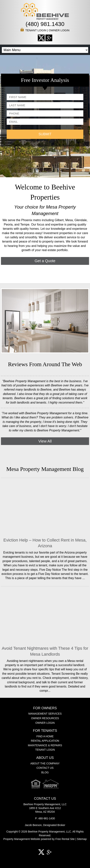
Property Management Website (22, 839)
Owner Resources (45, 718)
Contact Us (45, 768)
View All (45, 441)
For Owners (45, 708)
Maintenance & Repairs (45, 745)
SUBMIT (45, 134)
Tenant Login (36, 30)
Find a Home (45, 736)
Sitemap (82, 839)
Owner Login (59, 30)
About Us (45, 758)
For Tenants (45, 731)
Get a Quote (45, 261)
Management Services (45, 714)
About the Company (45, 763)
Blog (45, 772)
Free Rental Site (65, 839)
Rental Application (45, 741)
